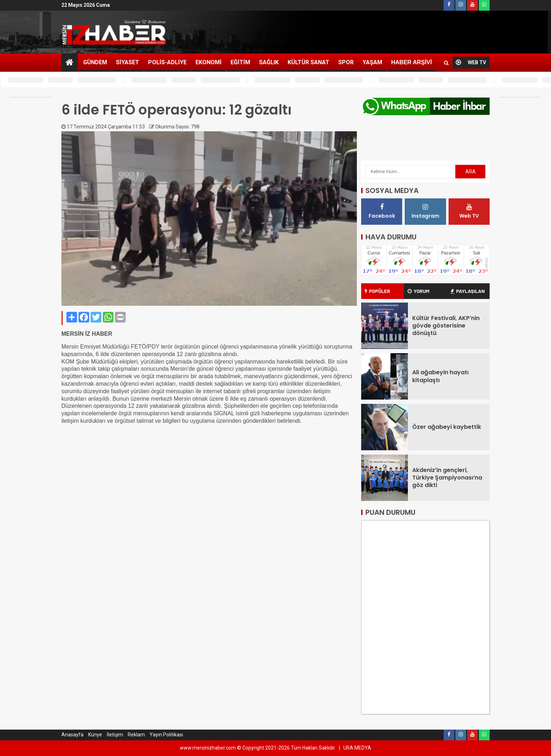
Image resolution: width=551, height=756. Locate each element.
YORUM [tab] (418, 291)
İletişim (115, 735)
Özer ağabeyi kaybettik (447, 427)
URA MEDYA (357, 748)
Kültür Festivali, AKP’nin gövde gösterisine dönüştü (446, 326)
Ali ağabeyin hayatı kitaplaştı (440, 376)
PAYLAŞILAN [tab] (467, 291)
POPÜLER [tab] (377, 291)
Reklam (136, 735)
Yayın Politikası (166, 735)
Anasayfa (72, 735)
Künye (95, 735)
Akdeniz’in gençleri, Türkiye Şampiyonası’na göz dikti (447, 478)
